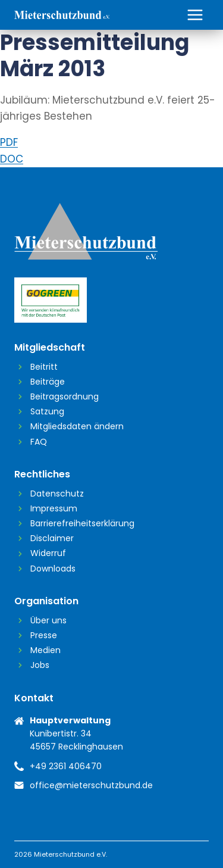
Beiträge (48, 382)
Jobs (40, 665)
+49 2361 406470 (66, 766)
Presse (44, 635)
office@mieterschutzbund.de (91, 785)
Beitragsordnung (65, 396)
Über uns (48, 620)
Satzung (47, 411)
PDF (9, 142)
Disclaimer (52, 538)
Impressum (54, 508)
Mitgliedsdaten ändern (77, 426)
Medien (45, 650)
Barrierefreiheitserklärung (82, 523)
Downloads (53, 569)
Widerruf (48, 553)
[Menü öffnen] (195, 15)
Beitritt (44, 367)
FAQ (39, 442)
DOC (12, 159)
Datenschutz (57, 494)
